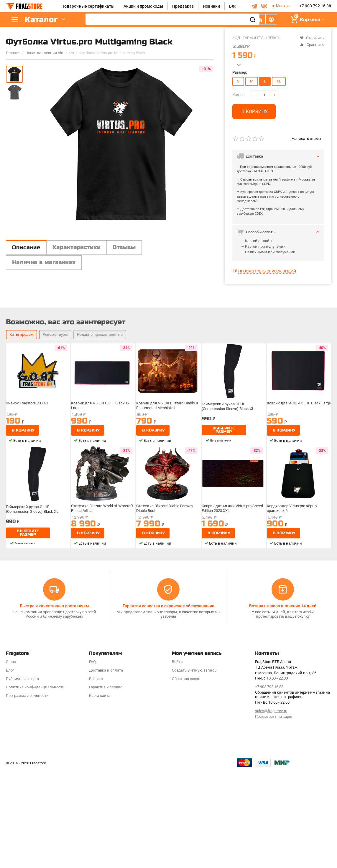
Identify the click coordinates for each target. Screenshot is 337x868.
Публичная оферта (22, 777)
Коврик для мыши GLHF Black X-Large (101, 519)
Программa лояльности (27, 794)
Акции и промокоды (143, 6)
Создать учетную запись (194, 768)
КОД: (237, 38)
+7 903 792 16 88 (315, 6)
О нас (11, 759)
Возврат (96, 777)
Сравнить (312, 45)
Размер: (240, 72)
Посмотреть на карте (274, 814)
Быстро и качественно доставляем (54, 704)
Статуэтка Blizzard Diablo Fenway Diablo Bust (166, 622)
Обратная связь (186, 777)
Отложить (312, 38)
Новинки (211, 6)
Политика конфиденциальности (35, 785)
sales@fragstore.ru (271, 809)
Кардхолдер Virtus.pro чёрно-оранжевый (294, 622)
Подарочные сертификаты (88, 6)
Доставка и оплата (106, 768)
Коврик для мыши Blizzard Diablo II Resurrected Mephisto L (168, 519)
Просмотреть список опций (267, 271)
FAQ (92, 759)
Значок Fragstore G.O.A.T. (30, 517)
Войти (177, 759)
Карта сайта (100, 794)
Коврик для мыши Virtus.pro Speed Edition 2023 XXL (233, 622)
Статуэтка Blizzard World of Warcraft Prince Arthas (97, 622)
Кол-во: (239, 95)
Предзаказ (183, 6)
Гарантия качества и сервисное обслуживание (168, 704)
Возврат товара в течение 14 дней (283, 704)
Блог (234, 6)
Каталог (41, 20)
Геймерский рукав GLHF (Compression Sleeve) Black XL (229, 519)
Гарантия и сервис (106, 785)
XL (279, 81)
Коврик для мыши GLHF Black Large (299, 519)
